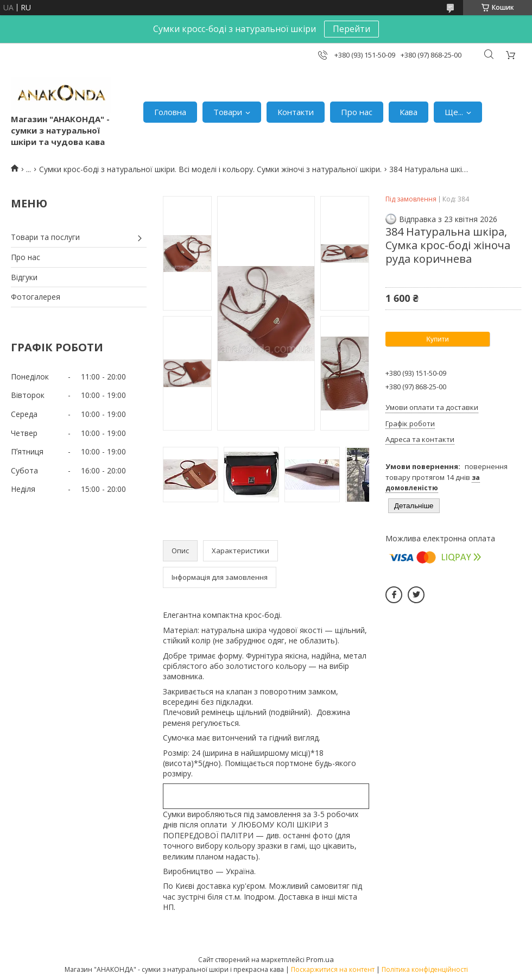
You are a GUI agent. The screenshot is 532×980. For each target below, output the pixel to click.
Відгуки (24, 277)
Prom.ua (320, 959)
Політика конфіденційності (425, 969)
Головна (170, 112)
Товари (228, 112)
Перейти (351, 29)
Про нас (357, 112)
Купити (438, 339)
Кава (408, 112)
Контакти (296, 112)
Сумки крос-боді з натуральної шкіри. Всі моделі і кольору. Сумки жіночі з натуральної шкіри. (210, 169)
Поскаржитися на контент (333, 969)
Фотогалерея (36, 297)
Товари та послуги (45, 237)
